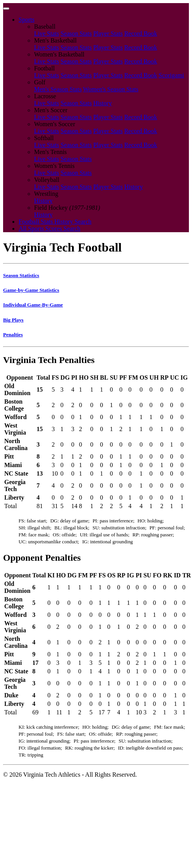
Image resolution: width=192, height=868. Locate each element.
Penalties (13, 335)
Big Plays (13, 320)
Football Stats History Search (55, 222)
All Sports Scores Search (50, 229)
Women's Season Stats (111, 89)
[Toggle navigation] (6, 9)
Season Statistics (21, 275)
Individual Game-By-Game (33, 305)
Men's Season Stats (58, 89)
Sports (27, 20)
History (103, 103)
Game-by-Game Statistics (31, 290)
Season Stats (76, 33)
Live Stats (46, 33)
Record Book (141, 33)
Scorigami (171, 75)
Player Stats (108, 33)
